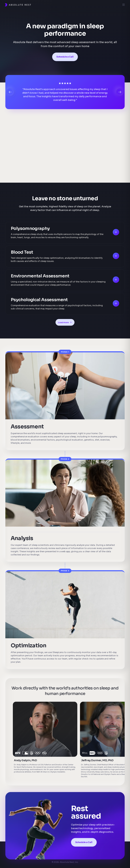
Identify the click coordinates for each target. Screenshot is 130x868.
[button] (10, 93)
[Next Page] (65, 322)
